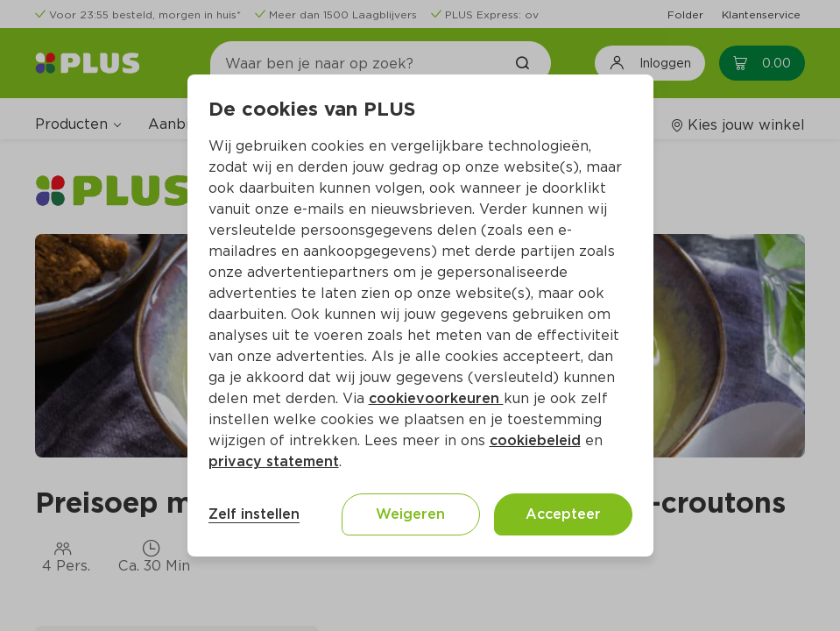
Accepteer (563, 514)
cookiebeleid (535, 440)
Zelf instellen (254, 514)
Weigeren (410, 514)
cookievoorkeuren (436, 398)
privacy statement (274, 461)
